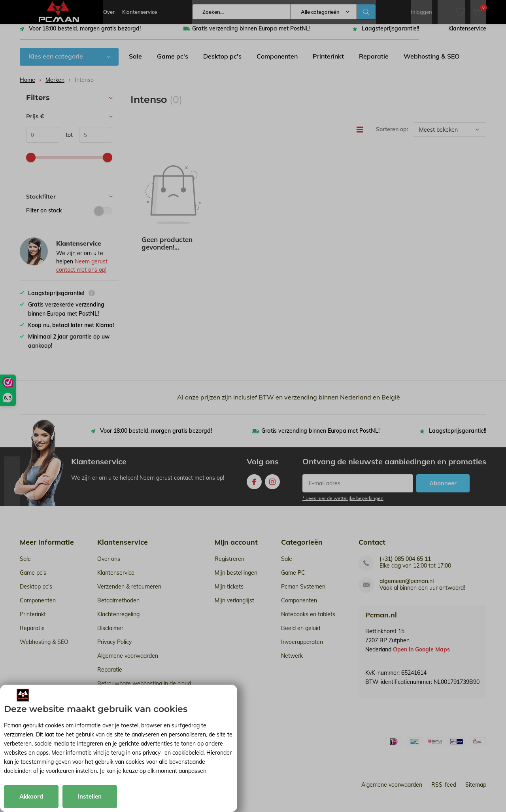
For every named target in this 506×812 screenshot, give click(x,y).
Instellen (90, 796)
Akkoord (31, 796)
